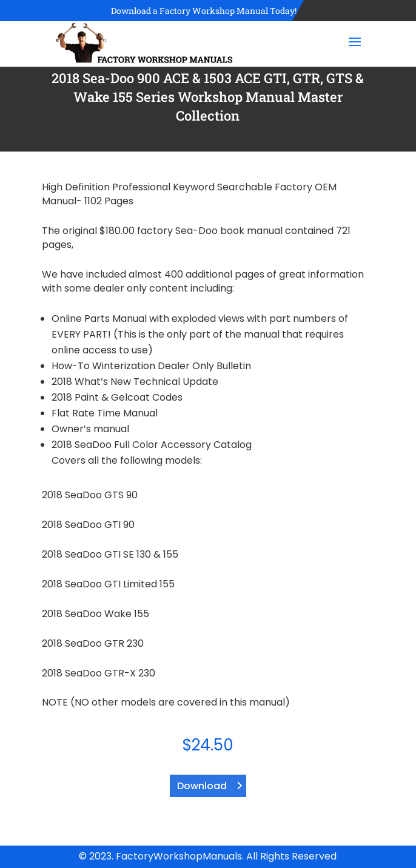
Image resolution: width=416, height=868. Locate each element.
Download (202, 786)
